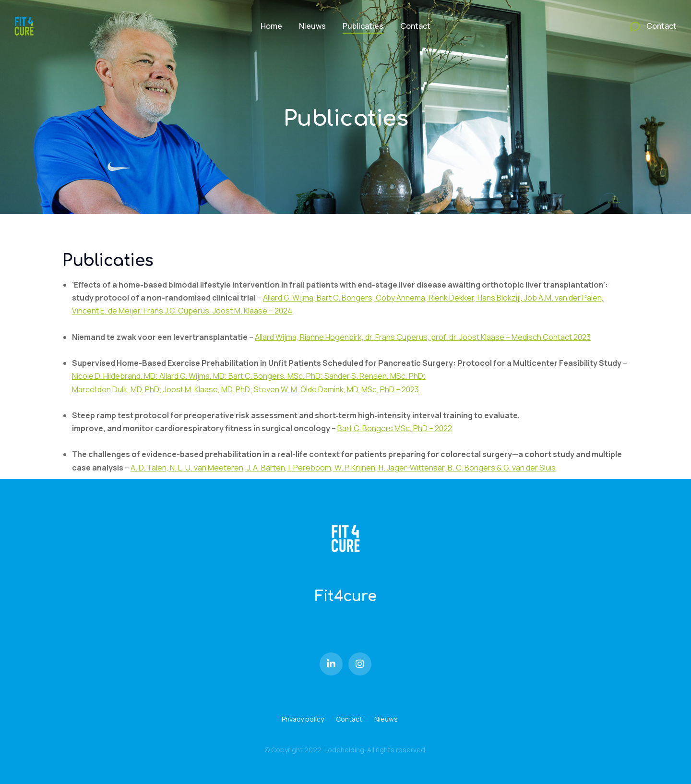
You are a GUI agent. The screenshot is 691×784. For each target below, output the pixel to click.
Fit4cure (345, 597)
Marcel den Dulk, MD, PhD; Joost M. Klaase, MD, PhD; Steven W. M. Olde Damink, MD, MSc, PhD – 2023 (245, 389)
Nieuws (386, 719)
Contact (349, 719)
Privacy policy (303, 719)
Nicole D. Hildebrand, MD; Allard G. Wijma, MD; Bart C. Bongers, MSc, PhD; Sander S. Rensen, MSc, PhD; (249, 376)
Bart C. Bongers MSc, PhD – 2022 (395, 428)
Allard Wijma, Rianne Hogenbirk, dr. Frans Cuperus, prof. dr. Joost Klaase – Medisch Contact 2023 (423, 337)
